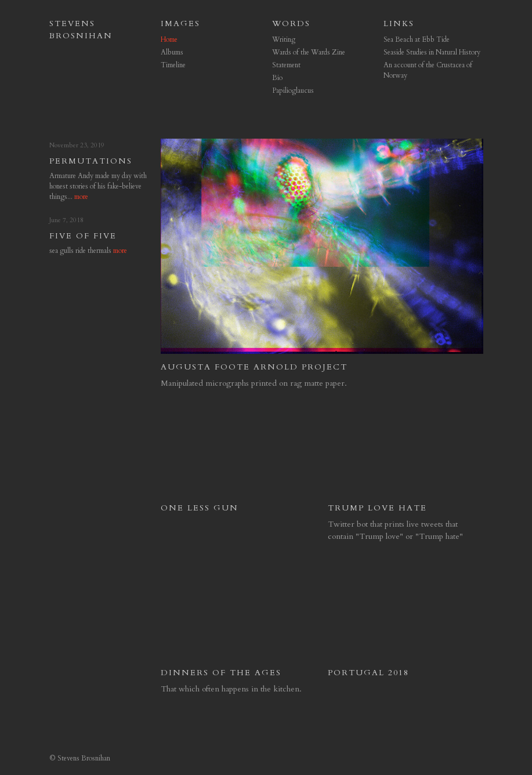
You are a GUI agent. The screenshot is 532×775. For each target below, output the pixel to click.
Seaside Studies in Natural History (432, 52)
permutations (91, 161)
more (81, 197)
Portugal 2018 (368, 673)
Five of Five (83, 236)
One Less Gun (200, 508)
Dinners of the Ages (221, 673)
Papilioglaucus (293, 90)
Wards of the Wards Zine (309, 52)
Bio (277, 78)
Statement (286, 65)
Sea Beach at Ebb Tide (417, 39)
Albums (172, 52)
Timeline (173, 65)
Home (169, 39)
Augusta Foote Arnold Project (254, 367)
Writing (284, 39)
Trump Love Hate (377, 508)
